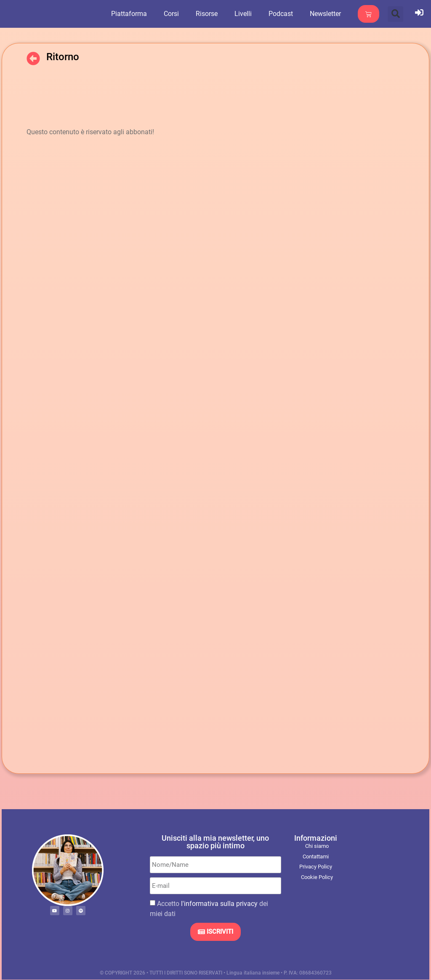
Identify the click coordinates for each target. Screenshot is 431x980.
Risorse (212, 14)
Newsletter (330, 14)
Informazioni (316, 838)
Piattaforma (134, 14)
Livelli (248, 14)
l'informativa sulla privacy (219, 904)
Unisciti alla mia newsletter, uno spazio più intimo (215, 842)
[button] (395, 14)
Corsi (176, 14)
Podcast (286, 14)
